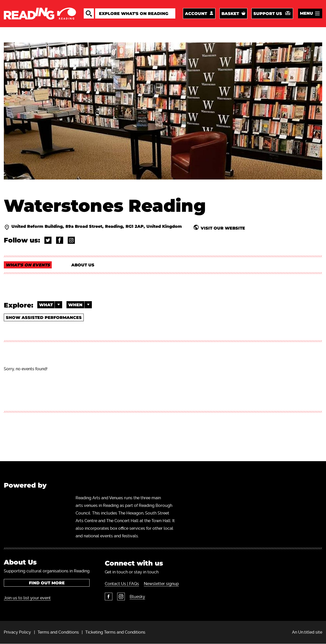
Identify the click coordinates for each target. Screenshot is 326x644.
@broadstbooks (48, 240)
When (80, 305)
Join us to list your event (27, 598)
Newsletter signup (161, 584)
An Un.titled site (307, 632)
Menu (306, 13)
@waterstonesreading (71, 240)
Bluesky (137, 597)
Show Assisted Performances (44, 318)
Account (196, 14)
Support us (268, 14)
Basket (230, 14)
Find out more (47, 583)
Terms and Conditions (58, 632)
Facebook (109, 597)
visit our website (223, 228)
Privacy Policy (17, 632)
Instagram (121, 597)
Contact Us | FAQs (122, 584)
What (51, 305)
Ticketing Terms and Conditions (115, 632)
